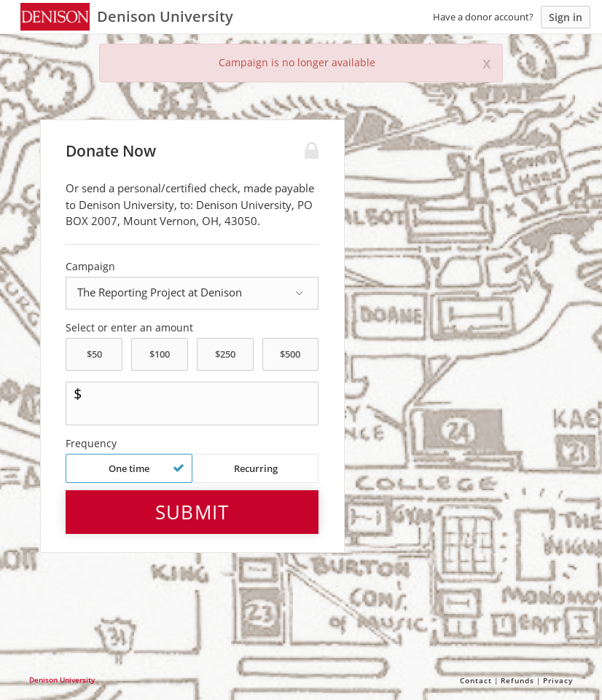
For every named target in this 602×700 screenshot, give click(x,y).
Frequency (91, 444)
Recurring (256, 468)
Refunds (517, 680)
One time (146, 468)
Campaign (90, 267)
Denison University (62, 680)
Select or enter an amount (129, 328)
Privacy (558, 680)
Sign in (566, 17)
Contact (476, 680)
